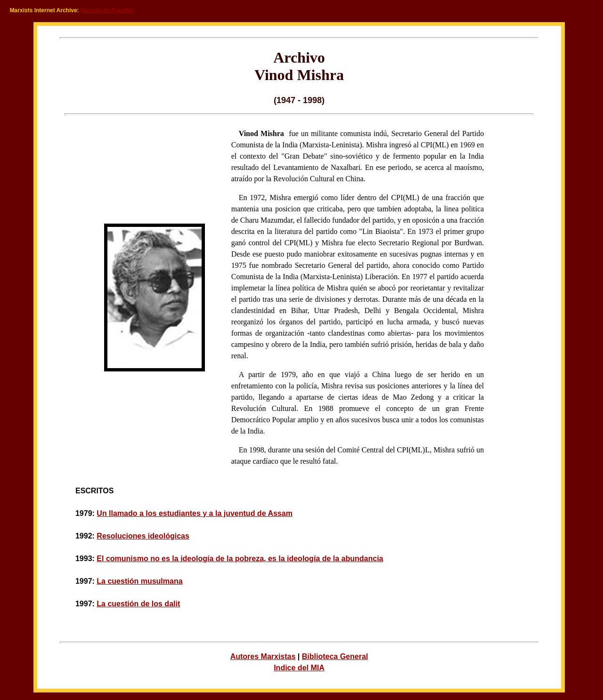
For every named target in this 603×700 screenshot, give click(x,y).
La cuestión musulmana (139, 581)
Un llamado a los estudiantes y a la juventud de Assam (195, 513)
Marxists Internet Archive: (45, 10)
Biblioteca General (335, 656)
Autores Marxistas (263, 656)
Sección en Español (107, 10)
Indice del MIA (299, 668)
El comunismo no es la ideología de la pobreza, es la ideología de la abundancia (240, 559)
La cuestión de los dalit (138, 604)
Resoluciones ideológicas (143, 536)
